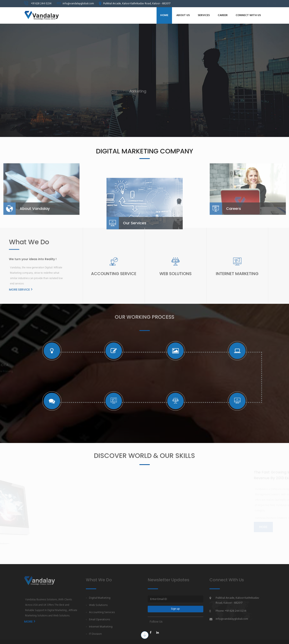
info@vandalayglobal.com (232, 619)
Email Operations (99, 620)
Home (164, 15)
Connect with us (248, 15)
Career (223, 15)
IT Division (95, 634)
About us (183, 15)
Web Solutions (98, 605)
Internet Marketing (101, 627)
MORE (30, 622)
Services (204, 15)
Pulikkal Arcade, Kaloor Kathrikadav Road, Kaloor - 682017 (237, 600)
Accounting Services (102, 612)
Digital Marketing (100, 598)
